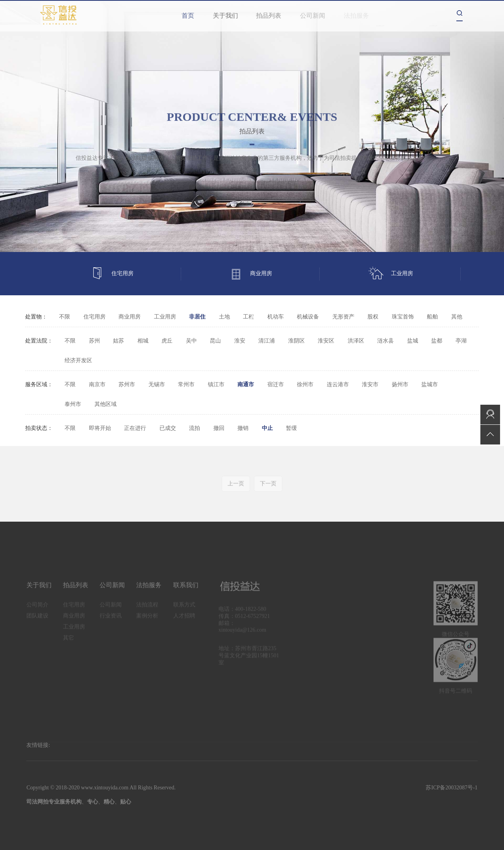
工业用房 (391, 274)
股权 (373, 317)
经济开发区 (78, 360)
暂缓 (291, 428)
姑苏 (119, 341)
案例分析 (147, 622)
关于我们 (232, 16)
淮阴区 (296, 341)
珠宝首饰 (403, 317)
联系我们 (186, 591)
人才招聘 (184, 622)
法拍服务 (149, 591)
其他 (457, 317)
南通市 (246, 384)
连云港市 (338, 384)
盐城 (413, 341)
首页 (190, 16)
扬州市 (400, 384)
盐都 (437, 341)
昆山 (215, 341)
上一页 (236, 490)
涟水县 (385, 341)
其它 (256, 317)
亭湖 (461, 341)
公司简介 (37, 611)
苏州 (94, 341)
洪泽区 (356, 341)
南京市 (97, 384)
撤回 (219, 428)
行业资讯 (111, 622)
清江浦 (267, 341)
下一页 (268, 490)
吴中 (191, 341)
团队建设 (37, 622)
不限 (65, 317)
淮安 (240, 341)
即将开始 (100, 428)
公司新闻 (319, 16)
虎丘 (167, 341)
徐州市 (305, 384)
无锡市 (157, 384)
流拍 (195, 428)
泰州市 (73, 404)
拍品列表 (276, 16)
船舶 (432, 317)
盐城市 (430, 384)
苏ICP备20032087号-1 (451, 788)
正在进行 (135, 428)
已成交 (168, 428)
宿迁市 (276, 384)
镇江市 (216, 384)
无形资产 (343, 317)
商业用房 (251, 274)
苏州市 (127, 384)
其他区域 (106, 404)
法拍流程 (147, 611)
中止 (267, 428)
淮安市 (370, 384)
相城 (143, 341)
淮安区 (326, 341)
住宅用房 (112, 274)
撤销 (243, 428)
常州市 (186, 384)
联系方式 (184, 611)
